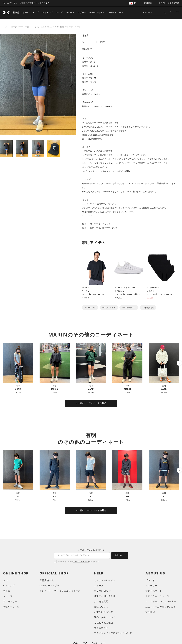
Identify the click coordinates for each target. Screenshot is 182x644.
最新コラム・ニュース (157, 596)
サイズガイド (101, 628)
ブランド (150, 580)
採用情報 (150, 612)
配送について (101, 607)
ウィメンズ (47, 12)
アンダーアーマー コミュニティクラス (60, 591)
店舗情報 (148, 3)
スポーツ (82, 12)
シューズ (70, 12)
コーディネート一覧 (20, 27)
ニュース (99, 585)
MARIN (18, 389)
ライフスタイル (109, 308)
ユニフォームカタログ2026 (160, 607)
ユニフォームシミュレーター (161, 601)
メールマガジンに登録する (91, 550)
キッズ (59, 12)
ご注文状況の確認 (104, 623)
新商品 (16, 12)
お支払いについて (104, 612)
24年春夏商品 (148, 308)
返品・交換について (105, 617)
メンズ (35, 12)
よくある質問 (101, 601)
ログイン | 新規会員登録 (169, 3)
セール (26, 12)
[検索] (164, 12)
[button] (71, 84)
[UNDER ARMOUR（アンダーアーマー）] (6, 13)
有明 (18, 386)
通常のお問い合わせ (105, 596)
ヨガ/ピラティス (129, 308)
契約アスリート (154, 591)
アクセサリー (10, 601)
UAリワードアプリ (49, 585)
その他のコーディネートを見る (91, 403)
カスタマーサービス (105, 580)
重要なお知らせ (102, 591)
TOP (5, 27)
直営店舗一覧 (47, 580)
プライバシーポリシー (81, 562)
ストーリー (151, 585)
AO (18, 496)
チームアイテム (97, 12)
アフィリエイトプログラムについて (113, 633)
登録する (120, 555)
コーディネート (116, 12)
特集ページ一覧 (11, 607)
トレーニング (90, 308)
